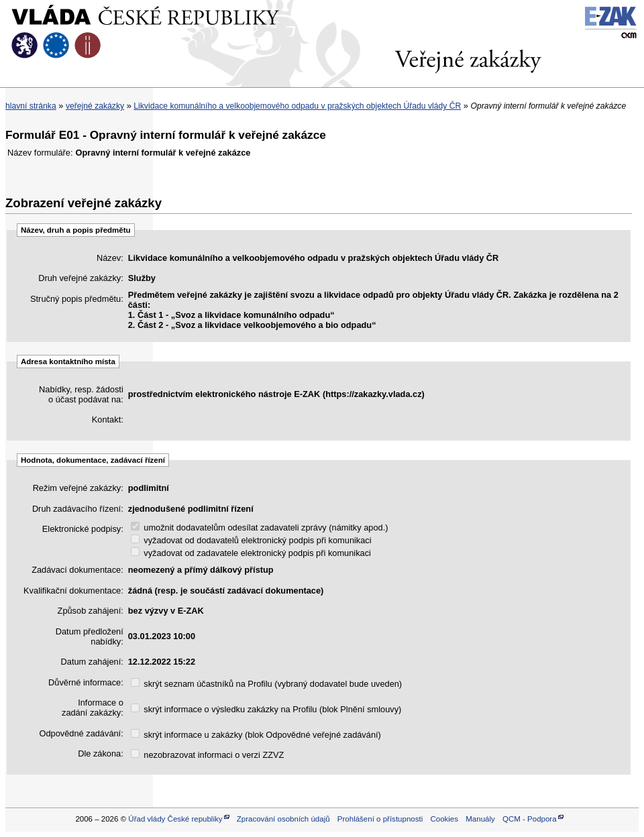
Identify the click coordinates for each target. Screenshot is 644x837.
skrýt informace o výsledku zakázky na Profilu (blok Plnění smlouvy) (266, 709)
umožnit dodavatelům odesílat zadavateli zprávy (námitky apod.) (260, 527)
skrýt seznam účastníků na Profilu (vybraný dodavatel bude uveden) (266, 684)
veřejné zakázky (95, 106)
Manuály (480, 819)
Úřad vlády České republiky (175, 819)
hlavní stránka (31, 106)
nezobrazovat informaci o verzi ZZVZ (208, 755)
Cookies (444, 819)
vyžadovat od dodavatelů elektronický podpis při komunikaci (251, 540)
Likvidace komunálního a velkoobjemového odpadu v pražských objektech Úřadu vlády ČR (297, 106)
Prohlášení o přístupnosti (380, 819)
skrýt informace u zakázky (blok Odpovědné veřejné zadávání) (256, 735)
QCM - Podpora (530, 819)
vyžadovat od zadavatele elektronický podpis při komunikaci (251, 553)
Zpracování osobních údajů (283, 819)
